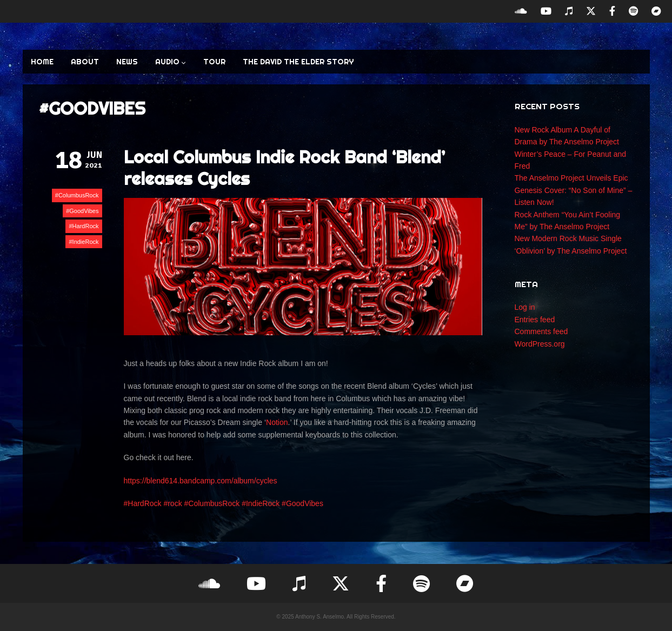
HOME (42, 62)
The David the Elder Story (298, 62)
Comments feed (541, 331)
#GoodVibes (302, 503)
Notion (277, 422)
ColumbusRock (79, 195)
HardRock (86, 226)
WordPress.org (540, 344)
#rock (172, 503)
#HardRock (143, 503)
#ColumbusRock (212, 503)
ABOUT (85, 62)
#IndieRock (261, 503)
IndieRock (86, 242)
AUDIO (171, 62)
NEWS (127, 62)
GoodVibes (84, 211)
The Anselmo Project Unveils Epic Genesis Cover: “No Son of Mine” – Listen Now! (574, 190)
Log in (525, 307)
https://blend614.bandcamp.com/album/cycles (201, 481)
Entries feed (535, 320)
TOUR (214, 62)
